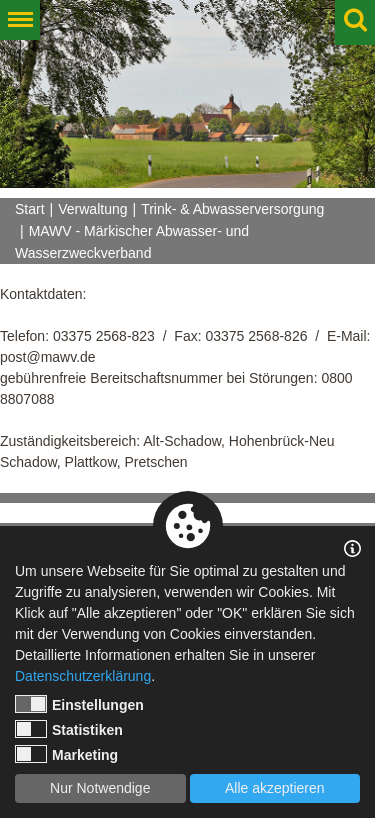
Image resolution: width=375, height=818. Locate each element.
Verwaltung (92, 209)
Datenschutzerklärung (83, 676)
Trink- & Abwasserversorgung (232, 209)
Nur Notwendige (100, 788)
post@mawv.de (48, 357)
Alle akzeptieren (275, 788)
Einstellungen (79, 704)
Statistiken (69, 729)
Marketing (66, 754)
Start (30, 209)
